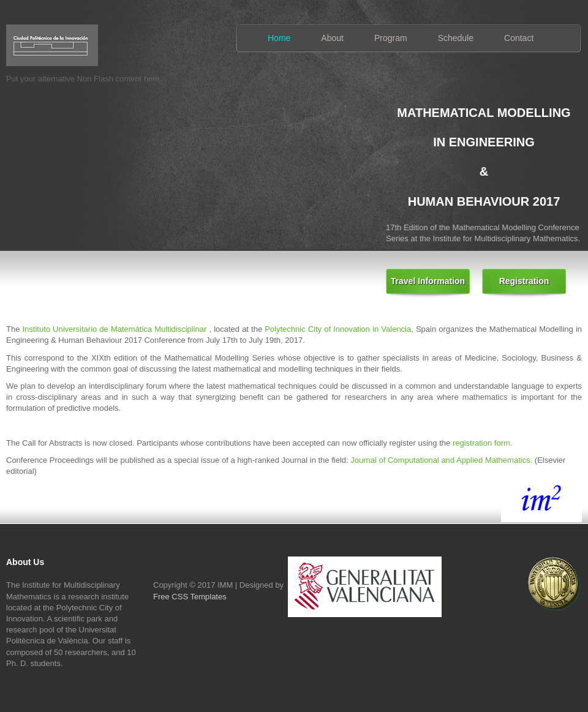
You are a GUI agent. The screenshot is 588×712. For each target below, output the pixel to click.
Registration (524, 281)
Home (279, 38)
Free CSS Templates (190, 597)
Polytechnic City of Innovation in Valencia (338, 329)
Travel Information (428, 281)
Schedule (456, 38)
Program (391, 38)
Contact (519, 38)
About (332, 38)
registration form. (483, 443)
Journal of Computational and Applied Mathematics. (443, 460)
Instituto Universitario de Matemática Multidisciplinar (114, 329)
